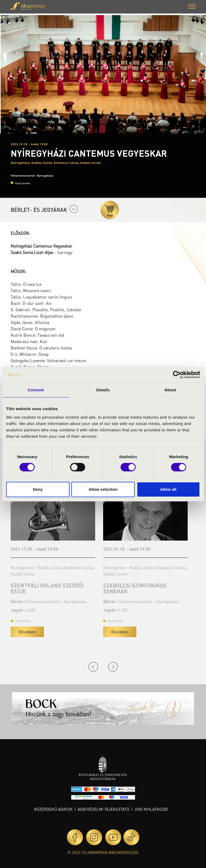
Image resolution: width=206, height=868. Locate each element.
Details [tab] (103, 390)
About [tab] (170, 390)
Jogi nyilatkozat (151, 809)
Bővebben (27, 632)
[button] (192, 7)
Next (113, 667)
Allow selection (103, 489)
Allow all (168, 489)
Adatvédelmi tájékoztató (103, 809)
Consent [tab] (36, 390)
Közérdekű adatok (53, 809)
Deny (38, 489)
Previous (93, 667)
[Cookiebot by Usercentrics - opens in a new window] (177, 375)
